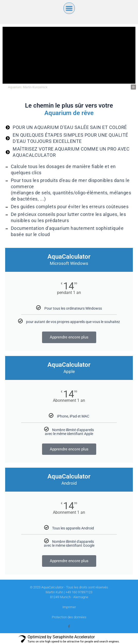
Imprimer (69, 607)
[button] (69, 8)
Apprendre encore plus (69, 337)
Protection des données (69, 617)
